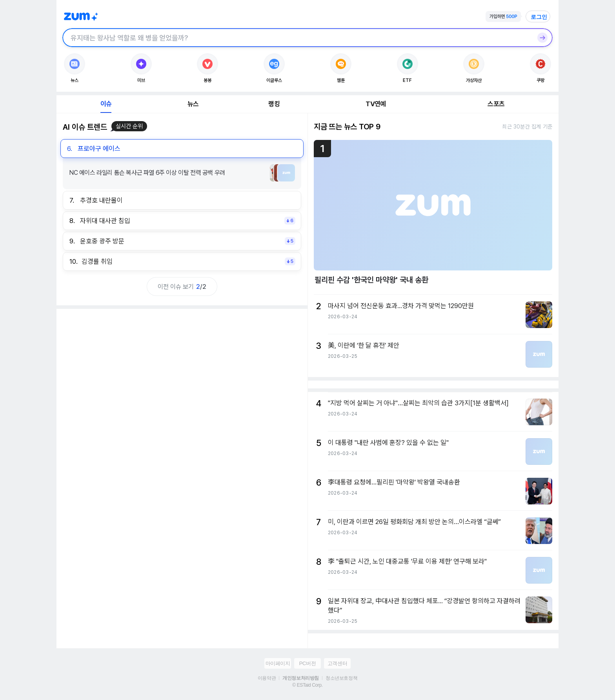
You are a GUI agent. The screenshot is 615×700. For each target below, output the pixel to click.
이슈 (106, 104)
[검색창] (297, 38)
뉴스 (193, 104)
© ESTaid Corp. (307, 685)
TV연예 (376, 104)
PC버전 (307, 663)
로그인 (539, 17)
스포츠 (496, 104)
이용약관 (267, 678)
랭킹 (274, 104)
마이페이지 (278, 663)
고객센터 (337, 663)
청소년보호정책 (341, 678)
